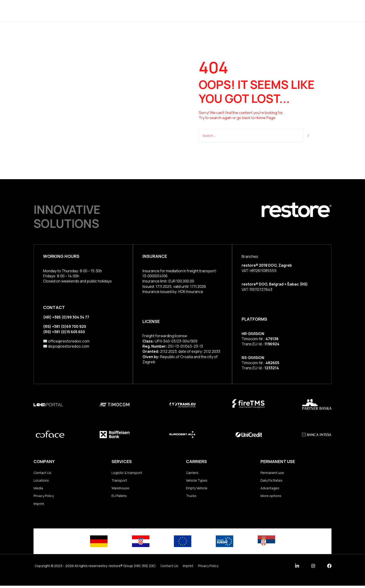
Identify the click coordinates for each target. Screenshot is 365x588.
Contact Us (42, 473)
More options (271, 497)
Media (38, 489)
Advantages (270, 489)
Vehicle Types (197, 481)
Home (105, 11)
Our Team (235, 11)
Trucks (191, 497)
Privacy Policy (44, 497)
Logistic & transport (127, 473)
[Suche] (309, 135)
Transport (119, 481)
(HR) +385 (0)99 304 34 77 (66, 317)
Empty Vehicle (197, 489)
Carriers (192, 473)
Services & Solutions (142, 11)
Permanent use (272, 473)
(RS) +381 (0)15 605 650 (64, 331)
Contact (263, 11)
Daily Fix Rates (271, 481)
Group (180, 11)
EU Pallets (119, 497)
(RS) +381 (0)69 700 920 (65, 326)
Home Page (265, 118)
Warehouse (120, 489)
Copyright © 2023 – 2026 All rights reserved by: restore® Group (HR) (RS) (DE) (95, 568)
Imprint (39, 506)
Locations (206, 11)
